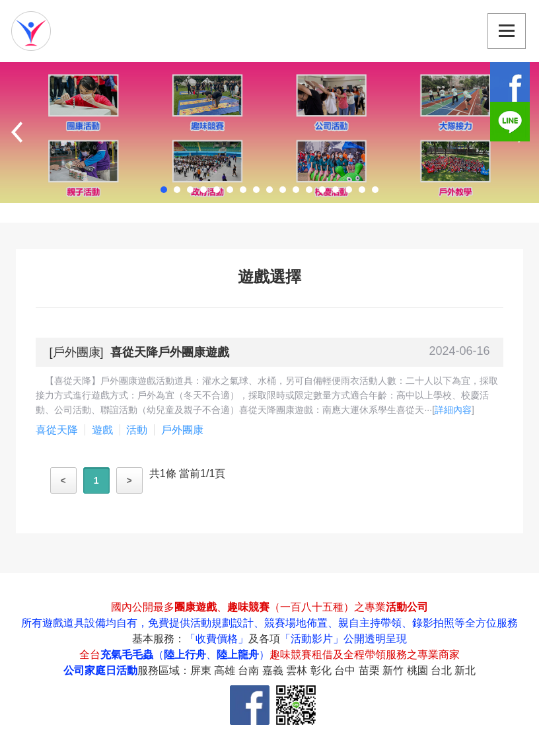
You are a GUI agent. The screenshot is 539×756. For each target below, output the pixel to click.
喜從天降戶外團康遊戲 (170, 352)
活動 (137, 430)
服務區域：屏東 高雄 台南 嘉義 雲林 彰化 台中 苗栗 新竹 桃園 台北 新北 (307, 670)
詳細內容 (453, 410)
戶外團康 (77, 352)
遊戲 (102, 430)
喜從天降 (57, 430)
